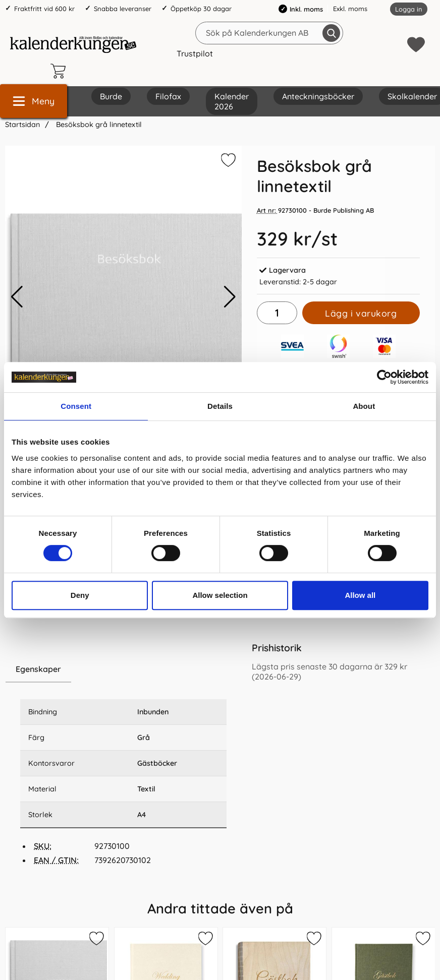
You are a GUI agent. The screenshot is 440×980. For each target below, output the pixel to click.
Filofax (168, 96)
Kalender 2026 (232, 101)
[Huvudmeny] (34, 101)
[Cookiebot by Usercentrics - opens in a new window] (384, 377)
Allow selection (220, 595)
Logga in (409, 9)
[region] (123, 669)
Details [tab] (220, 406)
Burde (111, 96)
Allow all (360, 595)
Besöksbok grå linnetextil (98, 125)
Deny (80, 595)
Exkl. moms (350, 9)
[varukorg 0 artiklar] (61, 71)
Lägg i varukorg (361, 313)
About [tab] (364, 406)
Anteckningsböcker (318, 96)
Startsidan (22, 125)
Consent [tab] (76, 406)
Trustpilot (195, 53)
